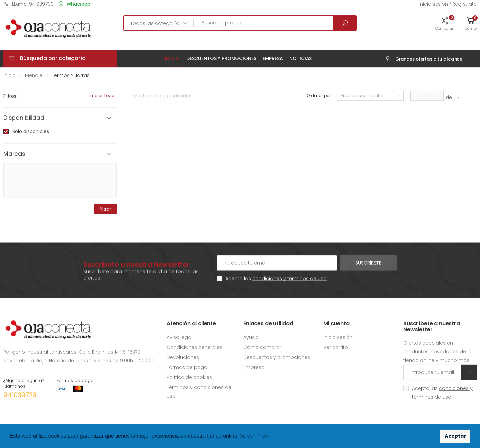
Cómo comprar (262, 347)
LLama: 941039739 (28, 4)
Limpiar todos (102, 96)
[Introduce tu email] (432, 372)
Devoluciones (183, 357)
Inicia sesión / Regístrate (448, 4)
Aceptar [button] (455, 436)
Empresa (273, 58)
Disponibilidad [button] (24, 118)
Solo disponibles (31, 131)
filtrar (105, 209)
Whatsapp (74, 4)
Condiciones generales (194, 347)
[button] (444, 23)
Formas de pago (187, 367)
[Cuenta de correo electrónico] (277, 263)
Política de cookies (189, 377)
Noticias (300, 58)
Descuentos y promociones (221, 58)
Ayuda (251, 337)
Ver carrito (336, 347)
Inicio (172, 58)
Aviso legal (179, 337)
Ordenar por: (319, 96)
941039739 (20, 395)
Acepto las (276, 279)
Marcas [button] (14, 154)
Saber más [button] (254, 436)
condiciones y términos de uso (289, 279)
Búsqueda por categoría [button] (53, 58)
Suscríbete (368, 263)
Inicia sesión (338, 337)
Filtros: (10, 96)
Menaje (34, 75)
